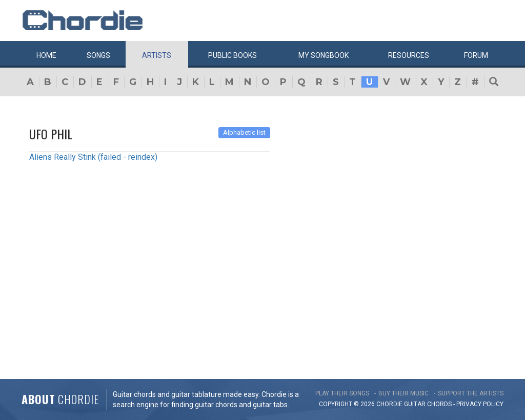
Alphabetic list (244, 132)
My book (324, 55)
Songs (98, 55)
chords (439, 404)
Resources (409, 55)
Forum (476, 55)
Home (46, 55)
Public (233, 55)
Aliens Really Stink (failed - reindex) (93, 157)
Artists (157, 55)
